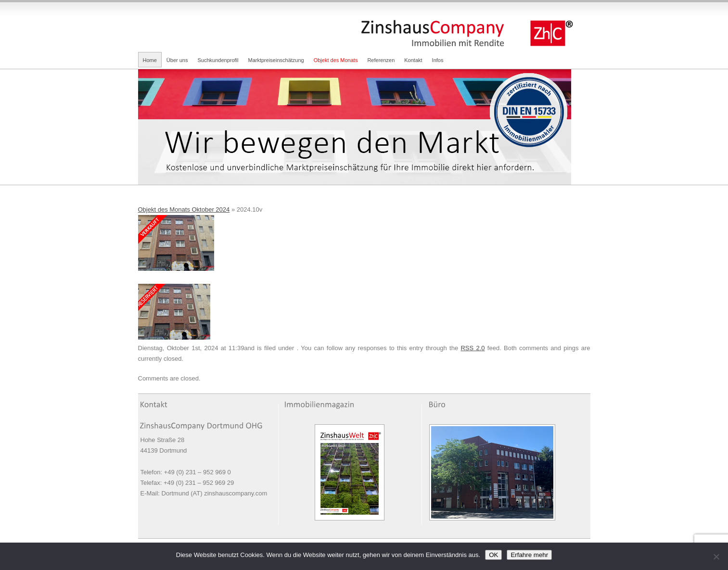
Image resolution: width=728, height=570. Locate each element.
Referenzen (381, 60)
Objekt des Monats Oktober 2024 (184, 209)
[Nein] (716, 557)
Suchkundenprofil (218, 60)
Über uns (177, 60)
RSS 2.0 (473, 348)
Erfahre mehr (529, 555)
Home (150, 60)
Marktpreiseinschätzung (276, 60)
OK (493, 555)
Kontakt (413, 60)
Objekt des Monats (336, 60)
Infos (438, 60)
